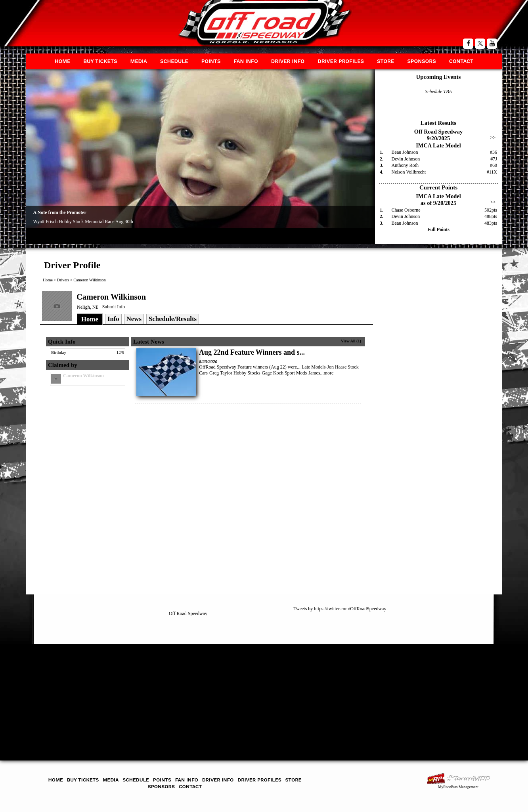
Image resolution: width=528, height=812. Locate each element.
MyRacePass (458, 779)
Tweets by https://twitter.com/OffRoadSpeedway (340, 609)
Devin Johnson (406, 159)
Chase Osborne (406, 210)
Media (139, 61)
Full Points (438, 229)
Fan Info (246, 61)
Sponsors (421, 61)
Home (63, 61)
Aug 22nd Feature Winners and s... (252, 352)
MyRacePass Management (458, 787)
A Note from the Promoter (60, 212)
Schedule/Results (173, 319)
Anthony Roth (405, 165)
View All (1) (351, 341)
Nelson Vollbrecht (409, 172)
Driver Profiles (341, 61)
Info (113, 319)
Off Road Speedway (188, 613)
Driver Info (288, 61)
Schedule (174, 61)
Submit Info (114, 307)
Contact (461, 61)
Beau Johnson (405, 152)
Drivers (63, 280)
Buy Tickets (100, 61)
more (329, 373)
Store (385, 61)
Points (211, 61)
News (134, 319)
